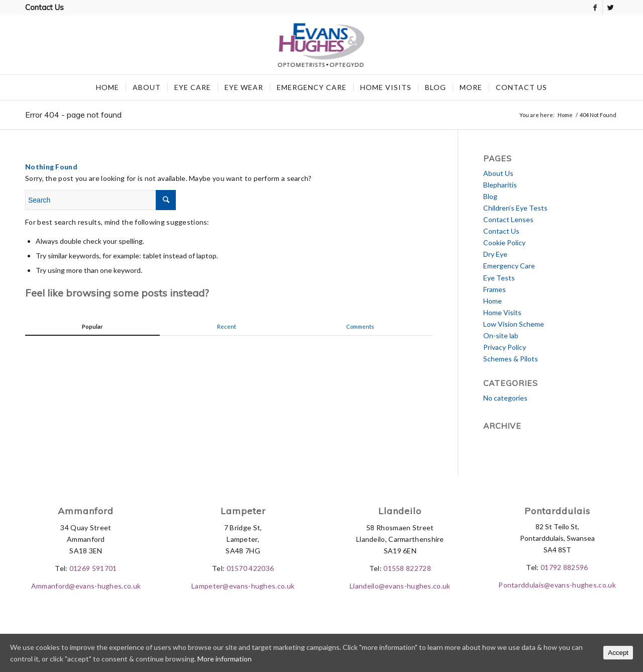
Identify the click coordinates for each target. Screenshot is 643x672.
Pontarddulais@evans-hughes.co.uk (557, 585)
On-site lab (501, 335)
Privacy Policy (505, 347)
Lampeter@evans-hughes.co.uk (243, 586)
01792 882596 (564, 567)
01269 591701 (93, 568)
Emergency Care (509, 266)
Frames (495, 289)
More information (225, 659)
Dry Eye (495, 254)
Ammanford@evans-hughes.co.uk (86, 586)
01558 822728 (407, 568)
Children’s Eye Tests (515, 208)
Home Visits (502, 312)
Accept (618, 653)
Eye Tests (499, 278)
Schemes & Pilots (511, 359)
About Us (498, 173)
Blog (490, 196)
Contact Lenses (508, 219)
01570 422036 (250, 568)
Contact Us (44, 7)
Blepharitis (500, 185)
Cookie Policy (504, 243)
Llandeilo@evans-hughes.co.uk (400, 586)
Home (565, 115)
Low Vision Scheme (514, 324)
